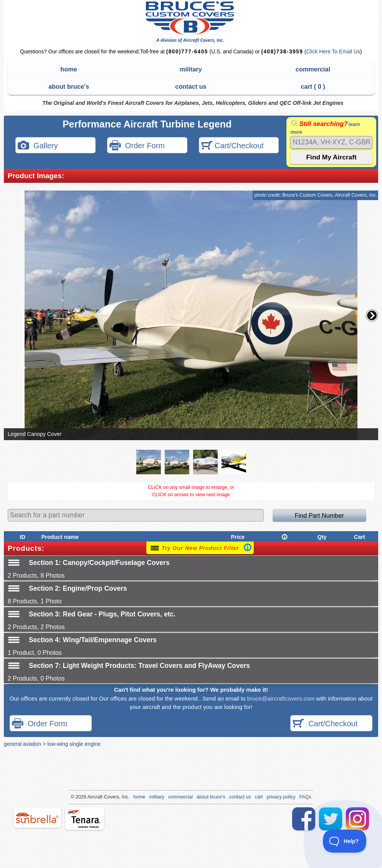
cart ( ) (313, 86)
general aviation (22, 744)
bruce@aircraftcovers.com (281, 698)
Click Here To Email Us (333, 52)
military (191, 69)
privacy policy (281, 797)
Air (90, 797)
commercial (313, 69)
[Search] (331, 142)
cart (259, 797)
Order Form (137, 146)
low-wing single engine (74, 744)
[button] (372, 315)
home (69, 69)
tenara (84, 819)
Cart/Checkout (232, 146)
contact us (191, 86)
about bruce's (69, 86)
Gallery (38, 146)
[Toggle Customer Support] (345, 841)
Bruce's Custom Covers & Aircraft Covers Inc (191, 22)
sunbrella (37, 818)
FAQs (305, 797)
